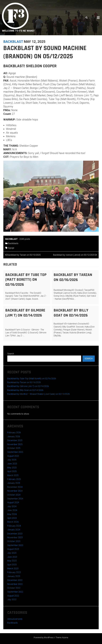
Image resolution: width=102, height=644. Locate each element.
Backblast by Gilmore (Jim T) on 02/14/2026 (25, 313)
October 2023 (14, 541)
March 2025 (13, 475)
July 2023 (12, 553)
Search (11, 354)
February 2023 (14, 572)
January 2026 (14, 437)
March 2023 (13, 569)
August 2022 (13, 596)
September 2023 (15, 545)
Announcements (15, 619)
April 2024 (12, 518)
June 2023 (12, 557)
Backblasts (13, 243)
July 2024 (12, 506)
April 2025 (12, 471)
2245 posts (25, 239)
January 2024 (14, 530)
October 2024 (14, 495)
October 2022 (14, 588)
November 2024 (15, 491)
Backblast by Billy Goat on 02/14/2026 (71, 313)
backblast (13, 42)
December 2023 (15, 534)
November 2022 (15, 584)
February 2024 (14, 526)
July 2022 (12, 600)
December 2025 (15, 440)
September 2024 (15, 499)
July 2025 (12, 460)
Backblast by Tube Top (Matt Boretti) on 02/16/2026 (26, 280)
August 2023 (13, 549)
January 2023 (14, 576)
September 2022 (15, 592)
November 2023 (15, 537)
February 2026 (14, 433)
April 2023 (12, 565)
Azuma (65, 638)
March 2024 (13, 522)
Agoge (11, 248)
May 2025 (12, 468)
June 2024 (12, 510)
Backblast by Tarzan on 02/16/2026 (73, 277)
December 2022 (15, 580)
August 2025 (13, 456)
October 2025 (14, 448)
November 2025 (15, 444)
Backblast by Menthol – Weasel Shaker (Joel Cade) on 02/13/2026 (39, 394)
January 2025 (14, 483)
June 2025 (12, 464)
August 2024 (13, 502)
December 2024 (15, 487)
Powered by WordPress (44, 638)
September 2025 (15, 452)
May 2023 (12, 561)
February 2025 (14, 479)
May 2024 (12, 514)
